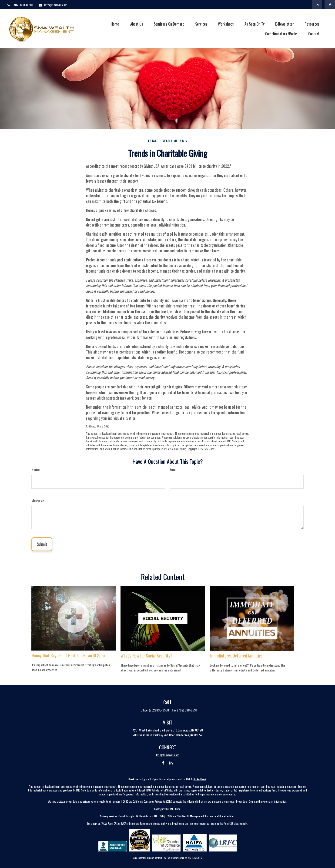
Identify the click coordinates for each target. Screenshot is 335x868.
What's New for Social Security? (146, 656)
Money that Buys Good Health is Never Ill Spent (69, 655)
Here (168, 824)
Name (35, 470)
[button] (115, 23)
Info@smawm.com (53, 5)
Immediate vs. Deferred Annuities (236, 656)
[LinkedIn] (317, 5)
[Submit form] (42, 544)
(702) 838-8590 (20, 5)
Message (38, 501)
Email (174, 470)
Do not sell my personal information (268, 801)
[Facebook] (330, 5)
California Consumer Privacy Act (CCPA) (152, 801)
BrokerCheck (200, 779)
